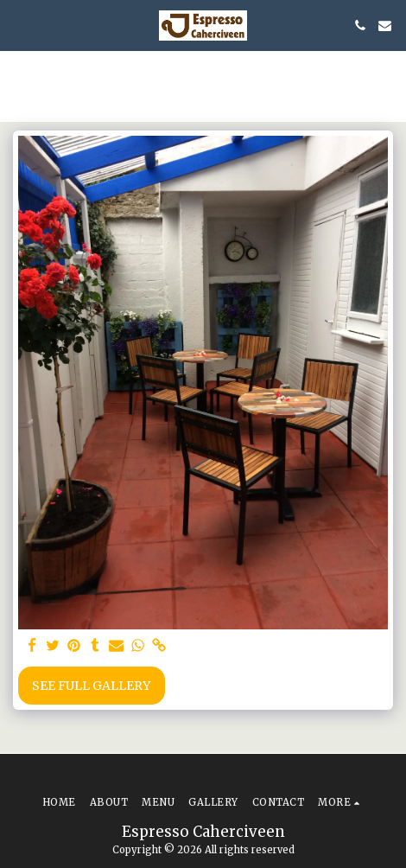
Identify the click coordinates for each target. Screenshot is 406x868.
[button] (19, 25)
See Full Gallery (91, 686)
